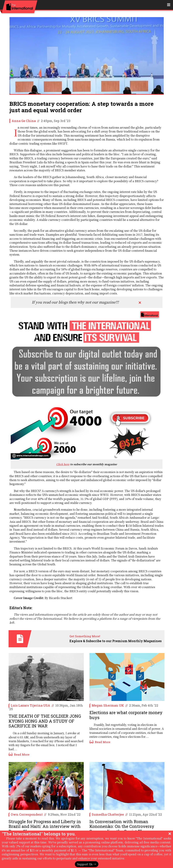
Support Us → (87, 864)
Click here (63, 464)
